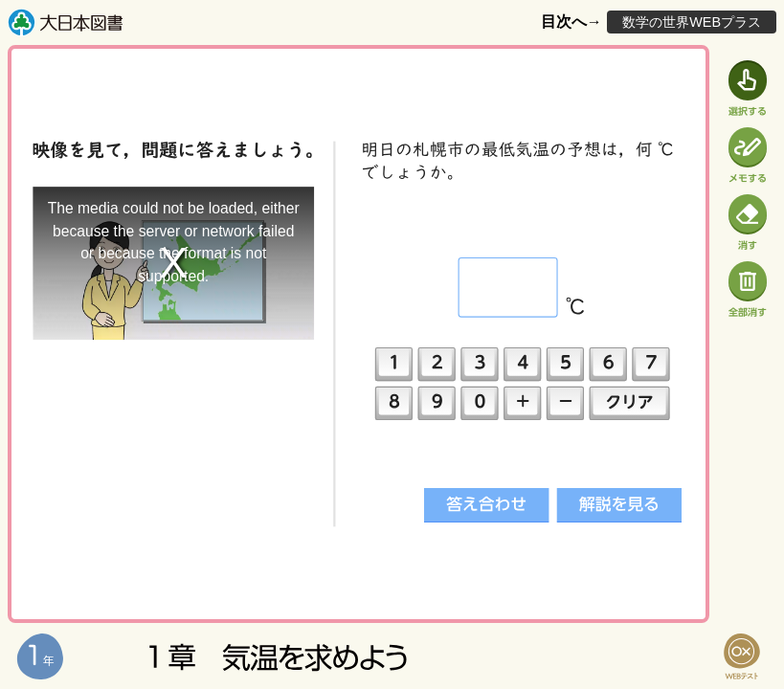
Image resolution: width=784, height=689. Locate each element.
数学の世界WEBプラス (692, 22)
